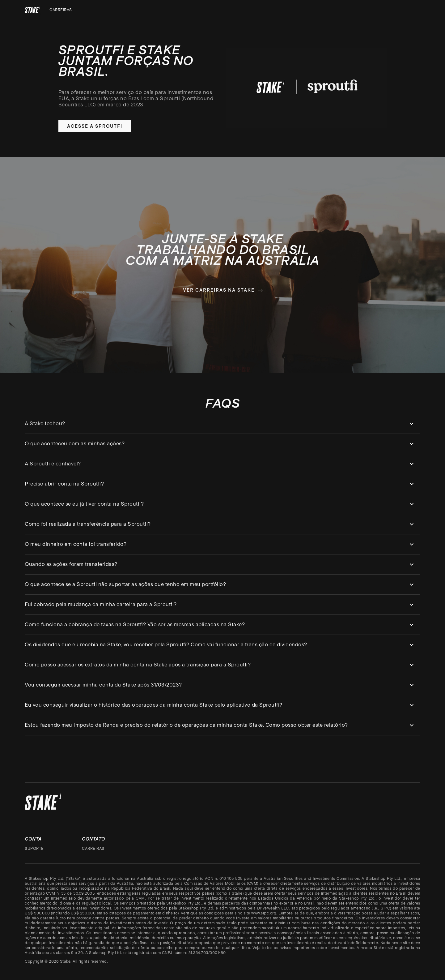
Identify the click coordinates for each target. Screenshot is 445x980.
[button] (222, 424)
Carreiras (61, 10)
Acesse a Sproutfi (95, 126)
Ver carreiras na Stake (223, 290)
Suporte (34, 849)
